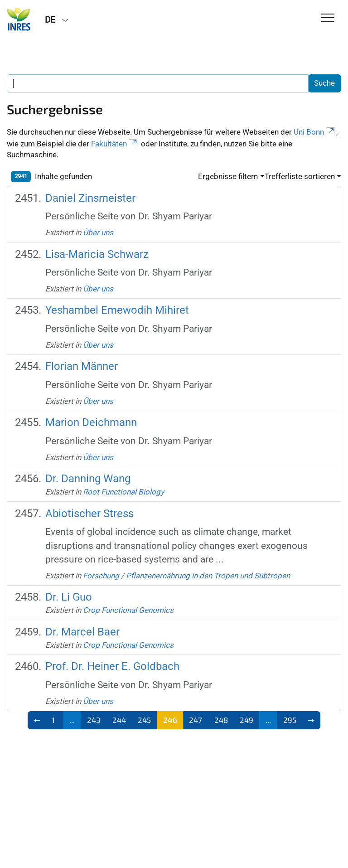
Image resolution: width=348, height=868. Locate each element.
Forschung (101, 576)
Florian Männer (82, 366)
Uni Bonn (315, 132)
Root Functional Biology (123, 492)
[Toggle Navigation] (328, 18)
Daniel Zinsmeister (90, 198)
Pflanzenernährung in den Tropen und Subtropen (208, 576)
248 (221, 720)
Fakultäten (115, 144)
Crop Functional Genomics (128, 610)
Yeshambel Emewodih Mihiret (117, 310)
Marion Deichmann (91, 422)
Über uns (98, 233)
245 (144, 720)
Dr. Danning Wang (88, 479)
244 (119, 720)
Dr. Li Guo (69, 597)
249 (246, 720)
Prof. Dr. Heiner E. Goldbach (112, 666)
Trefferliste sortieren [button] (300, 176)
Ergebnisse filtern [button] (228, 176)
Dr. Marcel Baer (82, 632)
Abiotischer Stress (89, 514)
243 (94, 720)
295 (290, 720)
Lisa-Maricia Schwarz (97, 254)
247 (196, 720)
